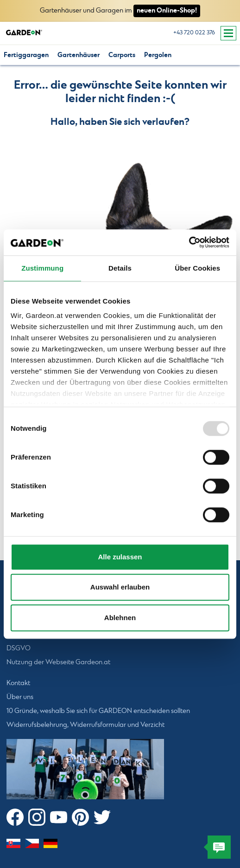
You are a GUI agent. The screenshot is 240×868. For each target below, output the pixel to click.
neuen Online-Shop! (167, 10)
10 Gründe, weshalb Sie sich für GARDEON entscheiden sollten (98, 711)
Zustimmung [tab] (42, 268)
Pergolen (158, 55)
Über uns (20, 697)
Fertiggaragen (26, 55)
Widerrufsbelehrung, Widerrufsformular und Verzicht (85, 725)
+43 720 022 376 (194, 33)
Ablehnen (120, 618)
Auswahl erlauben (120, 587)
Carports (122, 55)
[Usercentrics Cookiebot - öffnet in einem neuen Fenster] (189, 242)
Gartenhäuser (79, 55)
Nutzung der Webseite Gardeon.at (58, 662)
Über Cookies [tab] (197, 268)
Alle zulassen (120, 557)
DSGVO (19, 648)
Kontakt (18, 683)
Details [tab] (120, 268)
